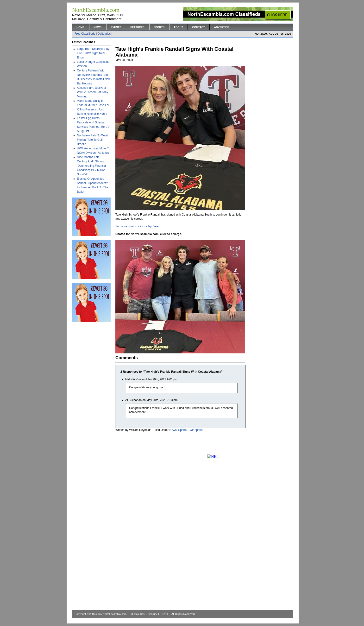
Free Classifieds (85, 34)
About (178, 27)
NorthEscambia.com (115, 614)
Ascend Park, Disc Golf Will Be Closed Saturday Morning (92, 92)
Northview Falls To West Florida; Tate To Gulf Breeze (92, 140)
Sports (159, 27)
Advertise (222, 27)
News (97, 27)
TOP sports (195, 430)
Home (80, 27)
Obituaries (104, 34)
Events (116, 27)
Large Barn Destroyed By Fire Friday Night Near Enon (93, 53)
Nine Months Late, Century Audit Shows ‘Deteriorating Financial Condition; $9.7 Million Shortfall (92, 166)
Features (137, 27)
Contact (198, 27)
